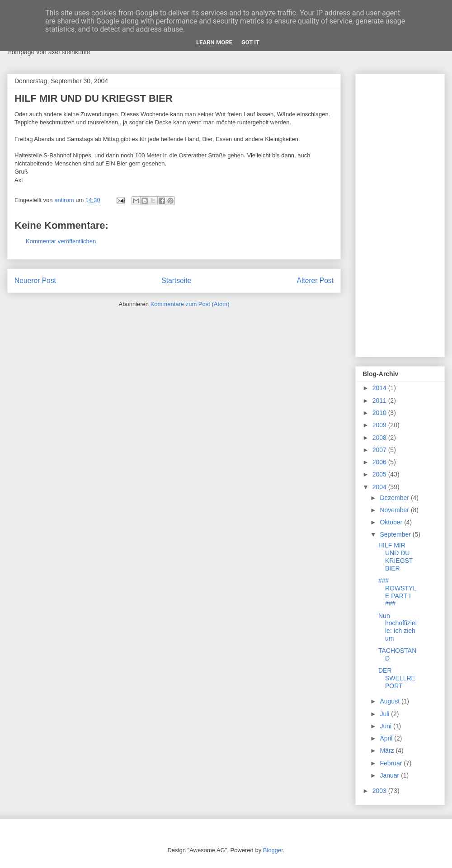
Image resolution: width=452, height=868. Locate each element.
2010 (380, 413)
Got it (250, 42)
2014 (380, 388)
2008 (380, 438)
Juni (386, 726)
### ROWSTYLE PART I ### (397, 592)
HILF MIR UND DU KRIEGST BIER (395, 557)
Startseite (176, 281)
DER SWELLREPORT (397, 678)
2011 (380, 401)
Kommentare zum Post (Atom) (190, 304)
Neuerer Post (35, 281)
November (395, 510)
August (390, 701)
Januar (390, 775)
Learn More (214, 42)
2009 (380, 425)
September (396, 534)
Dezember (395, 498)
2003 (380, 791)
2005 (380, 474)
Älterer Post (315, 281)
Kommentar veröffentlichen (61, 241)
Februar (392, 763)
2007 (380, 450)
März (388, 750)
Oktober (392, 522)
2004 (380, 487)
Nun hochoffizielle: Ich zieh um (398, 627)
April (387, 738)
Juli (385, 714)
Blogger (273, 850)
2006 (380, 462)
